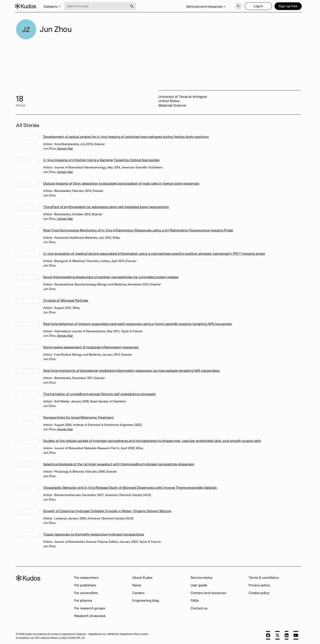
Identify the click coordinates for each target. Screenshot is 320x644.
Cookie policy (259, 592)
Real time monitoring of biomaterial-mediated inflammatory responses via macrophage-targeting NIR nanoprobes (131, 370)
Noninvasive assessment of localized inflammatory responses (91, 347)
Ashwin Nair (65, 148)
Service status (201, 577)
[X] (277, 635)
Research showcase (90, 615)
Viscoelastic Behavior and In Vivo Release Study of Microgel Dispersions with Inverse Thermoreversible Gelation (130, 487)
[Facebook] (268, 635)
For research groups (90, 608)
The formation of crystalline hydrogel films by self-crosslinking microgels (99, 394)
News (137, 585)
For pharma (83, 600)
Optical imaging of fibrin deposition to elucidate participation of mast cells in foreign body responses (121, 183)
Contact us (199, 608)
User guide (199, 585)
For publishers (85, 585)
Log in (257, 6)
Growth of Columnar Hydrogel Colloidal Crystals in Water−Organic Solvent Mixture (107, 511)
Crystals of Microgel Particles (66, 300)
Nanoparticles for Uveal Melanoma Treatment (78, 417)
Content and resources (208, 592)
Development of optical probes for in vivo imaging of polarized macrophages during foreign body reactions (126, 136)
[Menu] (238, 6)
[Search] (133, 6)
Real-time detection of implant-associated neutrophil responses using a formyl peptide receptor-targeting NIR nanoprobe (137, 323)
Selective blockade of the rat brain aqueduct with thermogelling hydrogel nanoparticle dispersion (119, 464)
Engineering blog (146, 600)
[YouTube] (296, 635)
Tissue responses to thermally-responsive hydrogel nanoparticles (94, 534)
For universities (86, 592)
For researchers (86, 577)
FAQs (195, 600)
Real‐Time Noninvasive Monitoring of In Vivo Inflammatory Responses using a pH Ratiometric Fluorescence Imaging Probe (138, 230)
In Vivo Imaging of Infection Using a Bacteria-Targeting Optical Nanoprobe (101, 160)
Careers (138, 592)
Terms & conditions (264, 577)
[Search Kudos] (97, 6)
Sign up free (287, 6)
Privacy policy (259, 585)
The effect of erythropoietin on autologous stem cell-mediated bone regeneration (106, 206)
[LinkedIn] (287, 635)
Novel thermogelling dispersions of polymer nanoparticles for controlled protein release (111, 277)
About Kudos (142, 577)
